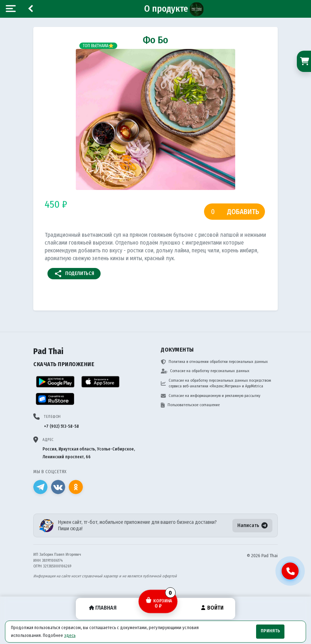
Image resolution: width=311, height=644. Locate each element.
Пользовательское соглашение (190, 405)
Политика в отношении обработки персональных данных (214, 362)
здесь (70, 635)
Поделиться (74, 274)
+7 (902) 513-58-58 (61, 426)
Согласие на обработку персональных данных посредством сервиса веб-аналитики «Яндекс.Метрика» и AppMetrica (216, 383)
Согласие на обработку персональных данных (205, 371)
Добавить (243, 212)
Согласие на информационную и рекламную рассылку (211, 396)
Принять (270, 631)
